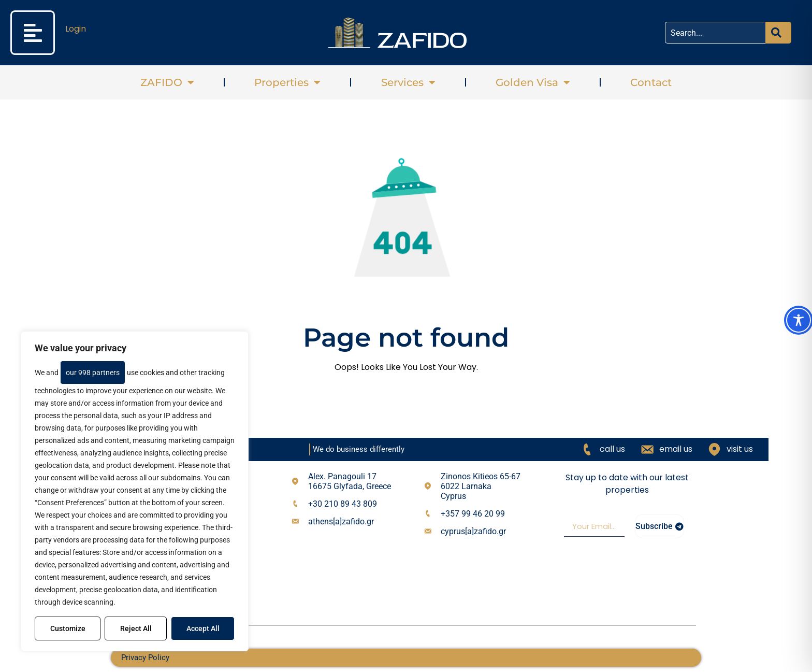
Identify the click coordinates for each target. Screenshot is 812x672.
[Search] (778, 33)
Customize (68, 628)
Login (76, 29)
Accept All (203, 628)
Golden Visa (533, 82)
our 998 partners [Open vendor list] (93, 373)
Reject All (136, 628)
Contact (651, 82)
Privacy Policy (145, 657)
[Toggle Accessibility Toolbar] (799, 320)
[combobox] (715, 33)
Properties (287, 82)
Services (408, 82)
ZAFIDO (167, 82)
